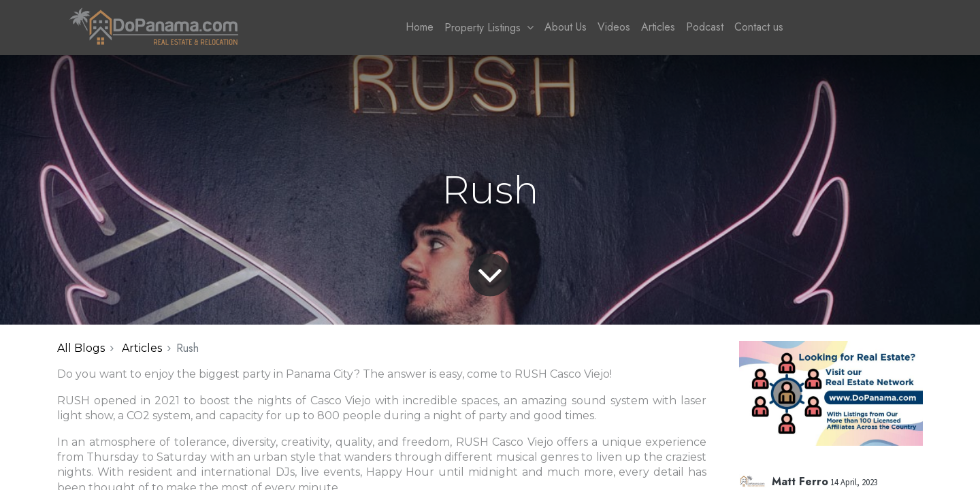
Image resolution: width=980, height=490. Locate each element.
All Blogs (81, 348)
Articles (142, 348)
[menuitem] (420, 27)
